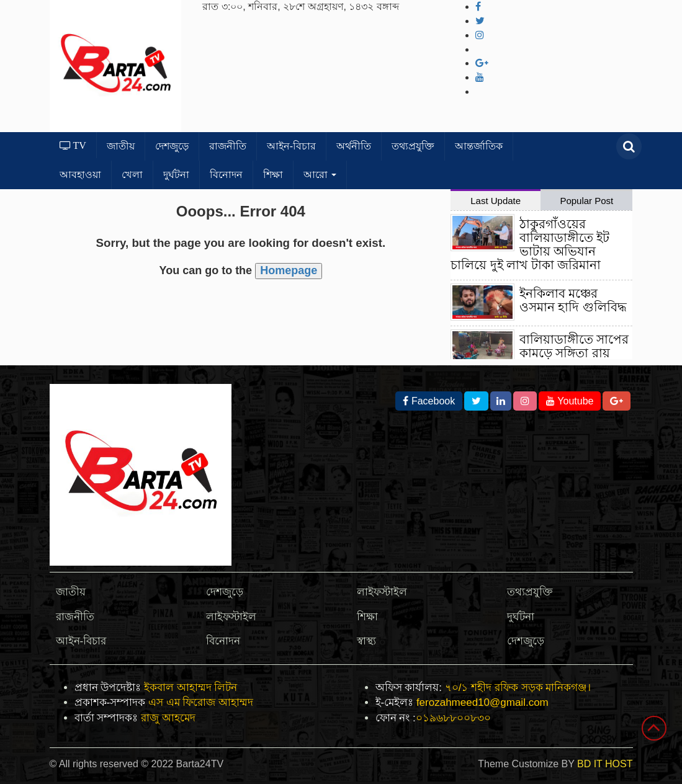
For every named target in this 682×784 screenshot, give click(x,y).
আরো (320, 175)
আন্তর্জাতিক (479, 146)
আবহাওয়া (80, 175)
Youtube (570, 401)
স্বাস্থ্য (366, 641)
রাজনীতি (228, 146)
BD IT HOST (605, 764)
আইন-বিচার (291, 146)
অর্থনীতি (354, 146)
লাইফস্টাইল (231, 617)
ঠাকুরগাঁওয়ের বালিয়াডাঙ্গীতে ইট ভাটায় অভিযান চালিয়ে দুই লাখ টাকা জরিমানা (530, 244)
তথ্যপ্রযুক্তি (413, 146)
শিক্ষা (273, 175)
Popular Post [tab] (586, 201)
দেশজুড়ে (172, 146)
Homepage (289, 270)
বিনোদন (226, 175)
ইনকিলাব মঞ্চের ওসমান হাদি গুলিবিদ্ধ (573, 300)
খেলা (132, 175)
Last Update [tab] (496, 201)
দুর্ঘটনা (176, 175)
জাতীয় (121, 146)
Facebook (429, 401)
